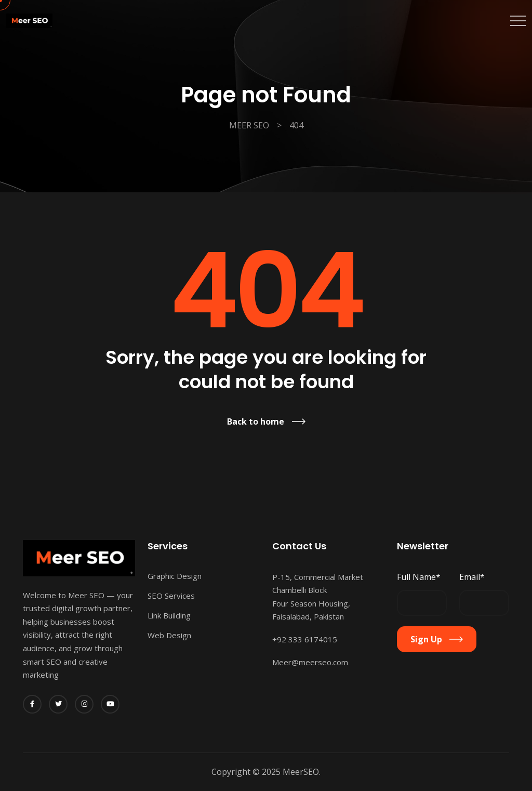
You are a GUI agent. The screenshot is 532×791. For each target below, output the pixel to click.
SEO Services (171, 596)
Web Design (169, 635)
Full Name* (419, 577)
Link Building (169, 615)
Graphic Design (175, 576)
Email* (472, 577)
